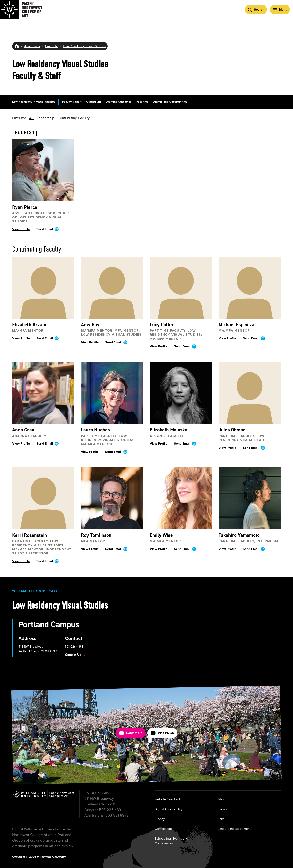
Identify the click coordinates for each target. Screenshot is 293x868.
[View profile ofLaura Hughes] (112, 393)
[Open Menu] (280, 10)
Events (222, 809)
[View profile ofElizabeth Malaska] (181, 393)
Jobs (221, 819)
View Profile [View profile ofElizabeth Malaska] (159, 444)
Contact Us (131, 733)
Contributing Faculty (74, 118)
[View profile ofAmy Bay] (112, 288)
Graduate (51, 46)
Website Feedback (168, 799)
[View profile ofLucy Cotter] (181, 288)
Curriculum (93, 102)
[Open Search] (256, 10)
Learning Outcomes (119, 102)
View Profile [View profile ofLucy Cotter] (159, 347)
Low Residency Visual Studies (84, 46)
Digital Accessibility (169, 809)
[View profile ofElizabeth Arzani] (43, 288)
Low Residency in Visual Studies (34, 102)
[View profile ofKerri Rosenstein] (43, 499)
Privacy (160, 819)
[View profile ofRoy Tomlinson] (112, 499)
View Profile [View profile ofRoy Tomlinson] (90, 549)
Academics (32, 46)
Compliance (163, 829)
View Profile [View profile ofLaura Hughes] (90, 452)
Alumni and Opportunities (170, 102)
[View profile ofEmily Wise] (181, 499)
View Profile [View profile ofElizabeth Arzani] (21, 338)
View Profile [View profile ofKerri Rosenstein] (21, 561)
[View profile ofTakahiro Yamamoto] (250, 499)
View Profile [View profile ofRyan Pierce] (21, 229)
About (222, 799)
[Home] (17, 46)
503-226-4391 (74, 646)
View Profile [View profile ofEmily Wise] (159, 549)
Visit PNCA (162, 733)
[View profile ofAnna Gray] (43, 393)
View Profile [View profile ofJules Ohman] (227, 448)
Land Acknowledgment (234, 829)
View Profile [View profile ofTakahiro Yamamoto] (227, 549)
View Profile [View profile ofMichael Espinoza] (227, 338)
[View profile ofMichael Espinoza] (250, 288)
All (31, 118)
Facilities (142, 102)
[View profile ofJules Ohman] (250, 393)
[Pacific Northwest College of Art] (21, 10)
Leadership (46, 118)
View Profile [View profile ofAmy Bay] (90, 343)
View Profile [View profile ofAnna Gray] (21, 444)
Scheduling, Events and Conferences (171, 841)
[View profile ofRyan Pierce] (43, 170)
